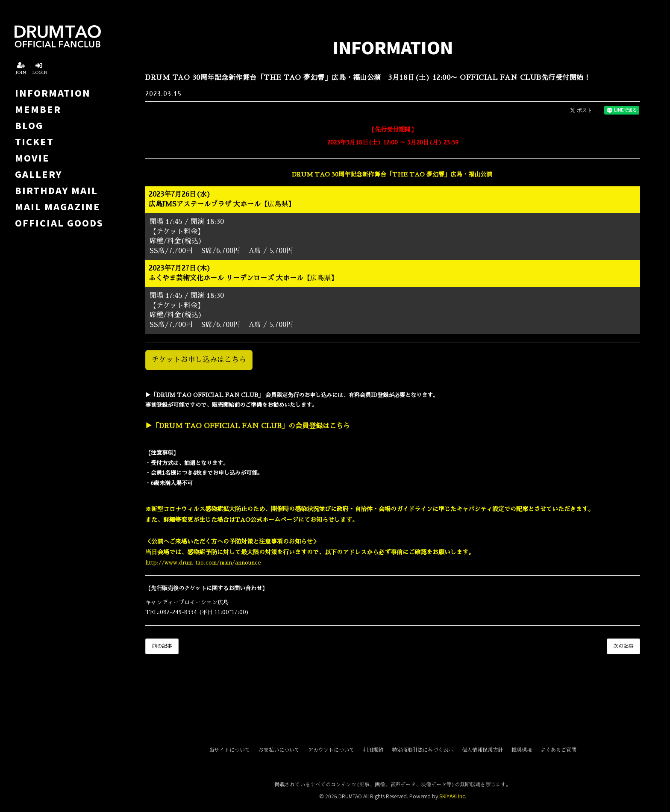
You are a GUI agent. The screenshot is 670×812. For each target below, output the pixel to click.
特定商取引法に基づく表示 (423, 750)
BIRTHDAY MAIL (56, 190)
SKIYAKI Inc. (453, 796)
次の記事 (623, 646)
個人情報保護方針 (482, 750)
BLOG (29, 125)
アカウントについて (331, 750)
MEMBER (38, 109)
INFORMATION (53, 93)
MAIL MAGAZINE (58, 206)
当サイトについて (229, 750)
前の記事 (162, 646)
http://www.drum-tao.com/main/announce (203, 563)
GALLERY (38, 174)
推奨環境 (522, 750)
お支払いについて (279, 750)
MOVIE (32, 158)
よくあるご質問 (558, 750)
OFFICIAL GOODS (59, 223)
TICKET (34, 141)
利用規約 (373, 750)
